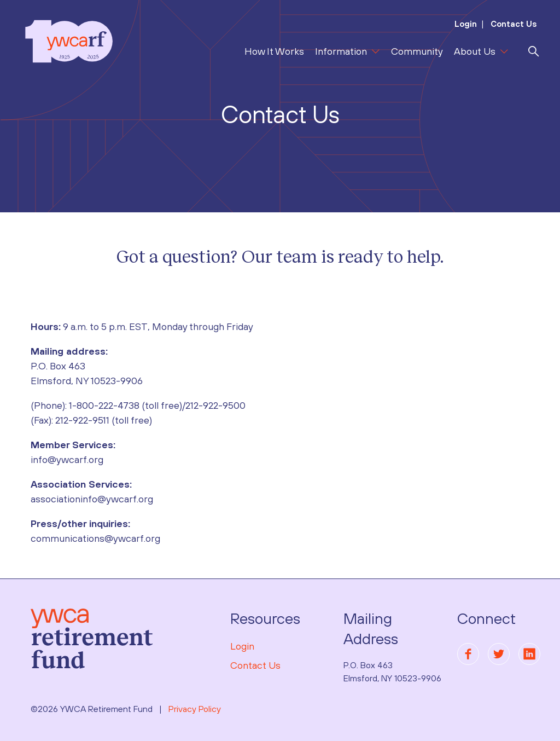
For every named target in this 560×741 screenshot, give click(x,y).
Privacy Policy (195, 709)
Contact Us (513, 24)
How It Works (274, 51)
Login (466, 24)
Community (417, 51)
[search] (534, 51)
